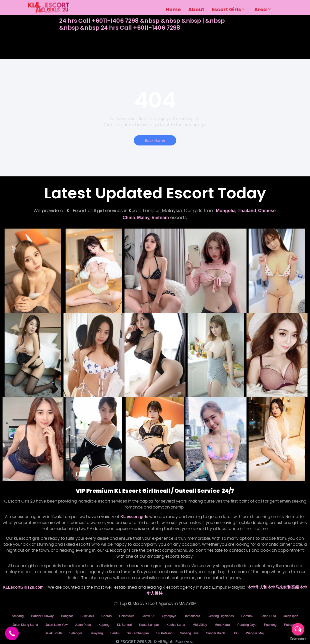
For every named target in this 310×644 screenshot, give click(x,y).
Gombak (271, 615)
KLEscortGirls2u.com (23, 588)
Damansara (208, 615)
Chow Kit (159, 615)
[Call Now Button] (12, 633)
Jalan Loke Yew (95, 620)
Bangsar (69, 615)
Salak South (94, 626)
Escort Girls (228, 7)
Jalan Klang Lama (59, 620)
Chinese (267, 211)
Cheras (113, 615)
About (196, 7)
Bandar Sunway (41, 615)
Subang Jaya (246, 626)
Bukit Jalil (91, 615)
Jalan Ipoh (28, 620)
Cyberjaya (183, 615)
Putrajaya (68, 626)
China (129, 218)
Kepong (148, 620)
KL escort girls (134, 517)
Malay (143, 218)
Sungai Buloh (276, 626)
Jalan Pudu (125, 620)
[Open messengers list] (298, 629)
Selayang (142, 626)
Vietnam (160, 218)
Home (173, 7)
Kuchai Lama (229, 620)
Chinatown (135, 615)
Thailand (247, 211)
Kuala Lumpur (199, 620)
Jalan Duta (294, 615)
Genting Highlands (241, 615)
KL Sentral (171, 620)
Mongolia (226, 211)
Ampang (13, 615)
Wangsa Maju (155, 632)
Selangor (119, 626)
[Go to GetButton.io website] (298, 639)
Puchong (46, 626)
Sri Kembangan (188, 626)
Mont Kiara (281, 620)
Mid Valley (256, 620)
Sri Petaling (218, 626)
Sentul (163, 626)
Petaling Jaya (19, 626)
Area (263, 7)
